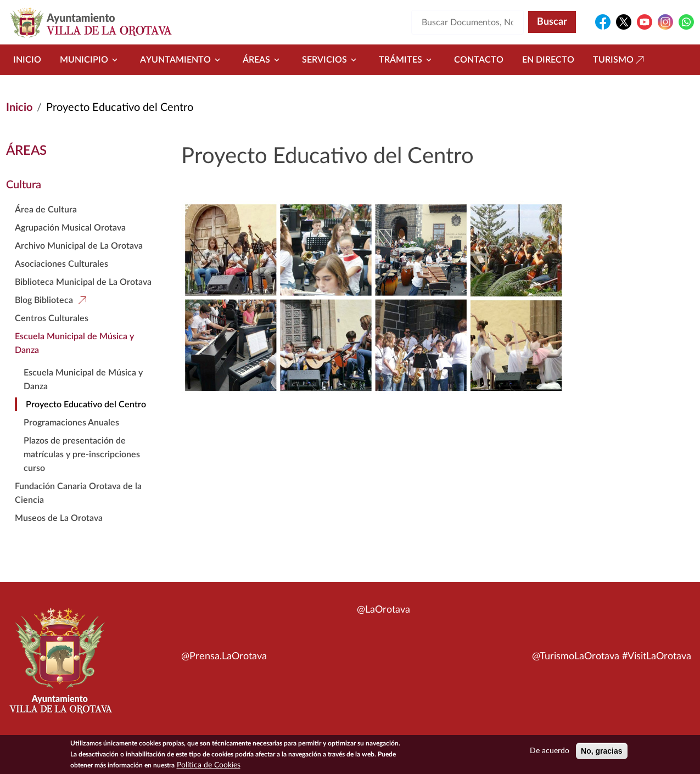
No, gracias (601, 752)
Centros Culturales (52, 318)
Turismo (620, 60)
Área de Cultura (46, 210)
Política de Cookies (209, 766)
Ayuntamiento (182, 60)
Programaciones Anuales (71, 423)
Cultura (24, 185)
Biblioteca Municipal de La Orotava (83, 282)
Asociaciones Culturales (61, 264)
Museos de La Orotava (59, 518)
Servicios (331, 60)
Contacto (479, 60)
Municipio (91, 60)
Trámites (407, 60)
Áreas (263, 60)
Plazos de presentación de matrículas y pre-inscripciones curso (82, 455)
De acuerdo (550, 752)
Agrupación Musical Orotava (70, 228)
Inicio (27, 60)
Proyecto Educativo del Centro (86, 405)
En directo (548, 60)
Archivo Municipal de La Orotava (79, 246)
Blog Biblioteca (44, 300)
